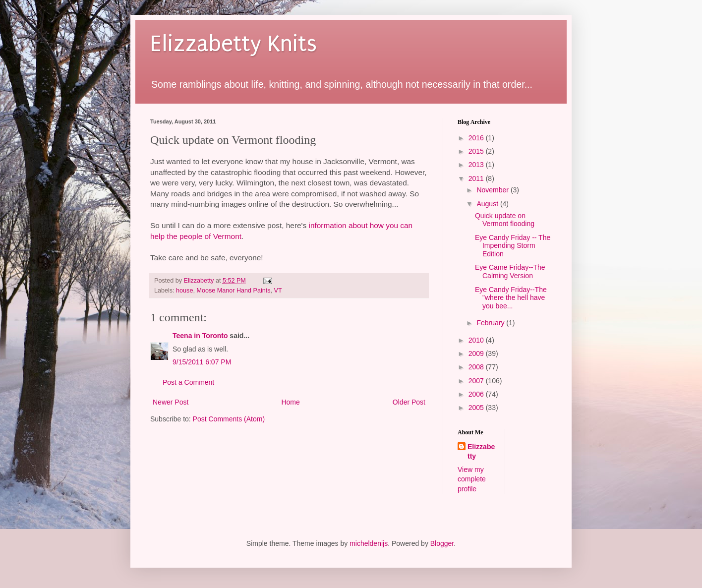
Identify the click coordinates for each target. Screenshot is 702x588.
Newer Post (171, 402)
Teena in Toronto (200, 336)
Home (290, 402)
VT (278, 291)
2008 (477, 367)
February (491, 323)
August (488, 204)
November (493, 190)
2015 (477, 151)
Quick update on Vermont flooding (505, 220)
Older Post (409, 402)
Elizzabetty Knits (234, 44)
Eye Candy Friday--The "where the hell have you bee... (511, 298)
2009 (477, 353)
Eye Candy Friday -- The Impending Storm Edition (513, 246)
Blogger (442, 543)
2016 (477, 138)
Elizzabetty (481, 452)
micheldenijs (369, 543)
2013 (477, 165)
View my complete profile (472, 479)
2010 (477, 340)
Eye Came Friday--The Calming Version (510, 271)
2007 (477, 381)
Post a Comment (188, 382)
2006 (477, 394)
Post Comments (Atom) (229, 419)
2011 (477, 178)
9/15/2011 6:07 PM (202, 362)
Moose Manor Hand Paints (233, 291)
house (184, 291)
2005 (477, 408)
